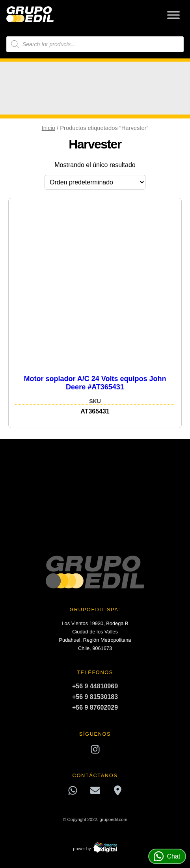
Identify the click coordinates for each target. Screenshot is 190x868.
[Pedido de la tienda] (95, 182)
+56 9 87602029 (95, 707)
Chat (167, 856)
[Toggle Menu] (173, 15)
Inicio (48, 128)
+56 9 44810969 (95, 686)
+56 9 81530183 (95, 697)
